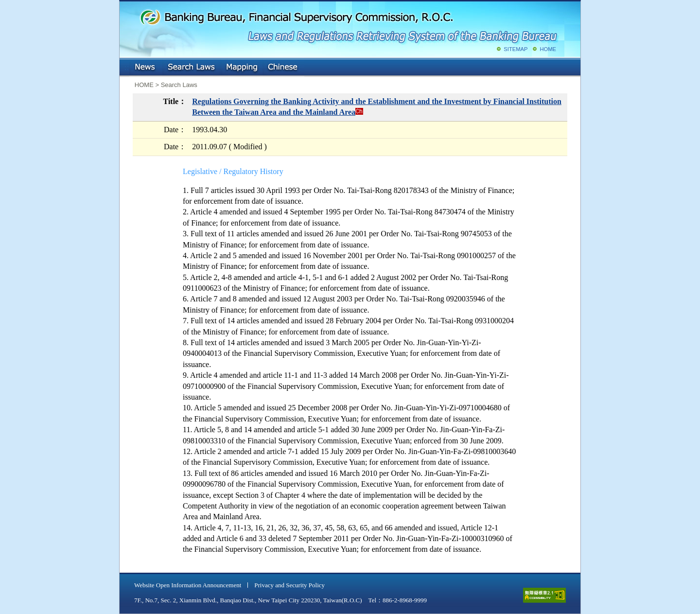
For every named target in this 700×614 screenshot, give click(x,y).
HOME (548, 49)
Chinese (283, 68)
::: (127, 65)
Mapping (242, 68)
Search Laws (192, 68)
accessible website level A (544, 595)
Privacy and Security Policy (289, 585)
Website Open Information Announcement (188, 585)
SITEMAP (516, 49)
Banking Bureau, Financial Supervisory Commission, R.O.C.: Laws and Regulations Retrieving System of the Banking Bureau (348, 24)
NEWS (146, 68)
